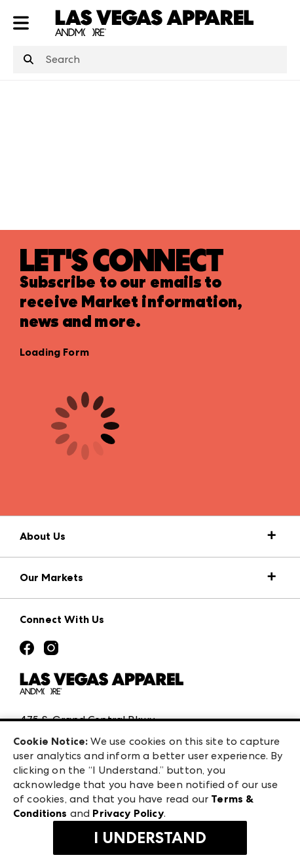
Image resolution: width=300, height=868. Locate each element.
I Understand (150, 838)
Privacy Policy (128, 813)
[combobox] (150, 60)
